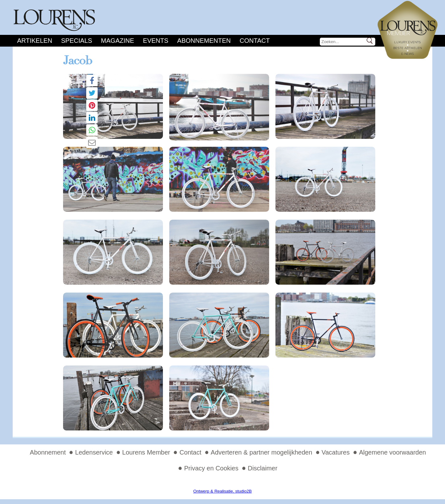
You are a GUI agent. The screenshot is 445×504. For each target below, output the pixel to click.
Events (156, 41)
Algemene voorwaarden (393, 452)
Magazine (118, 41)
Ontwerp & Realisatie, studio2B (222, 491)
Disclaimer (263, 468)
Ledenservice (94, 452)
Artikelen (35, 41)
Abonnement (48, 452)
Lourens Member (146, 452)
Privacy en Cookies (211, 468)
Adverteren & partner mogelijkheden (261, 452)
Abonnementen (204, 41)
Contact (255, 41)
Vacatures (336, 452)
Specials (77, 41)
